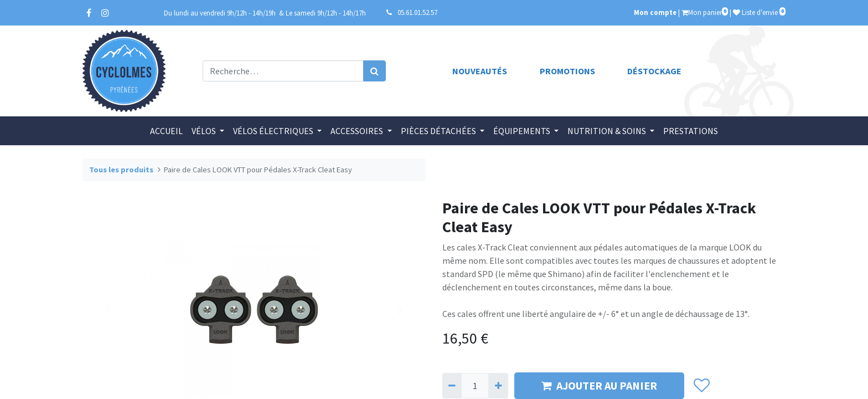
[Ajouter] (498, 386)
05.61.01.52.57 (417, 12)
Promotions (567, 71)
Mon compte (655, 12)
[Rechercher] (374, 71)
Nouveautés (480, 71)
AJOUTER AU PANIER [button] (599, 385)
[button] (701, 386)
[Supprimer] (452, 386)
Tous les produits (121, 170)
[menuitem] (166, 131)
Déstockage (654, 71)
